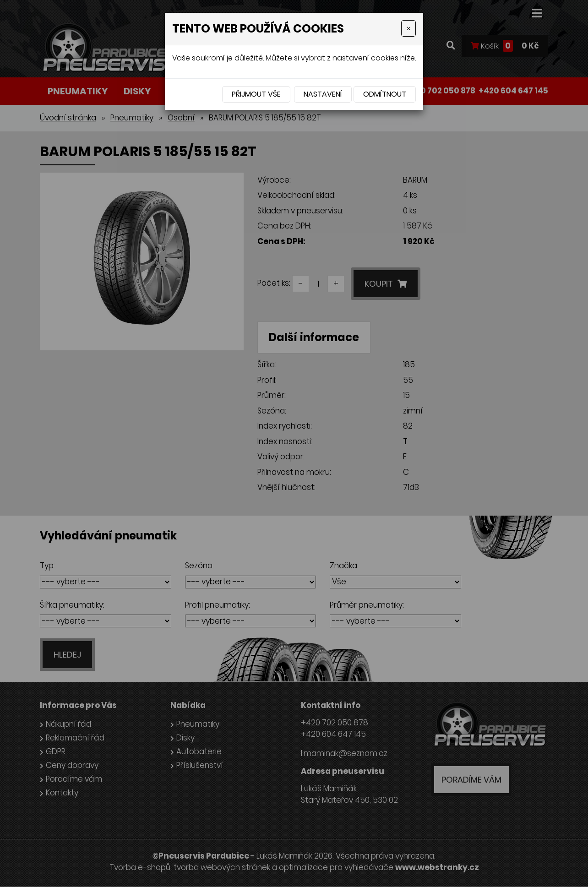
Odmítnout (385, 94)
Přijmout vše (256, 94)
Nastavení (323, 94)
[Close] (408, 28)
